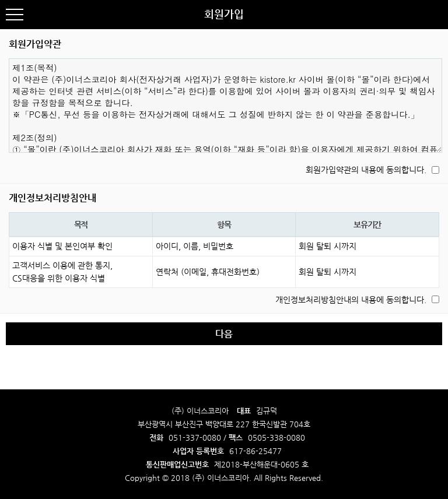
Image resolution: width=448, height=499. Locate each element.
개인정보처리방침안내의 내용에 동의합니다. (351, 300)
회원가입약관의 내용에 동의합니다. (366, 170)
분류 (15, 15)
